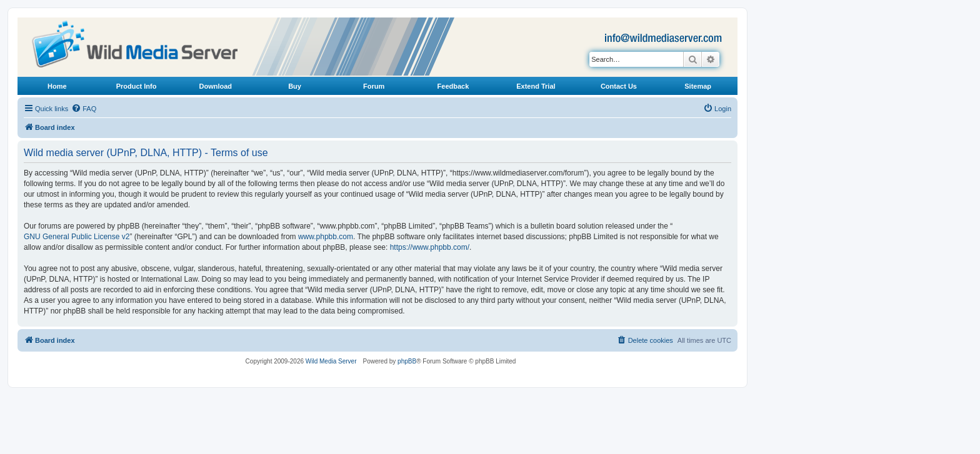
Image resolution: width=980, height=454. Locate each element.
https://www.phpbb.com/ (430, 247)
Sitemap (698, 86)
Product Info (137, 86)
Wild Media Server (331, 361)
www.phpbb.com (326, 237)
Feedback (453, 86)
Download (216, 86)
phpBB (407, 361)
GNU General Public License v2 (77, 237)
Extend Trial (536, 86)
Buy (295, 86)
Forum (374, 86)
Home (57, 86)
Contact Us (619, 86)
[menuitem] (84, 109)
